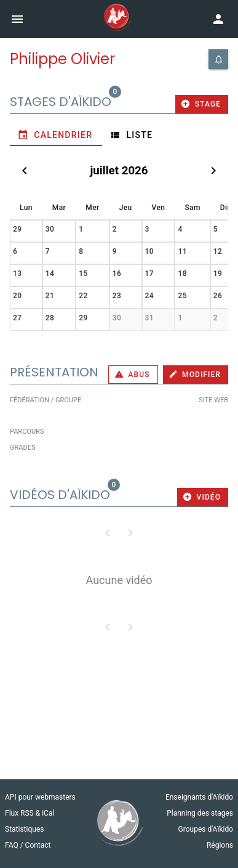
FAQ (13, 845)
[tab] (56, 135)
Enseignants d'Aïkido (199, 797)
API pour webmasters (40, 797)
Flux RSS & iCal (30, 813)
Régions (220, 845)
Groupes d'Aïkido (206, 829)
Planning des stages (200, 813)
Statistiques (24, 829)
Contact (38, 845)
